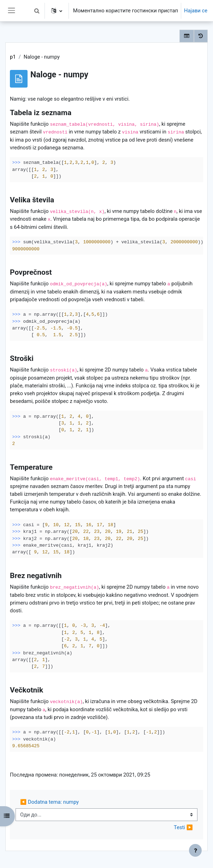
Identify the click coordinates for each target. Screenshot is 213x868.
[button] (37, 11)
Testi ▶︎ (183, 827)
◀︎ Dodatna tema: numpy (49, 802)
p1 (13, 57)
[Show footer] (195, 850)
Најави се (196, 11)
